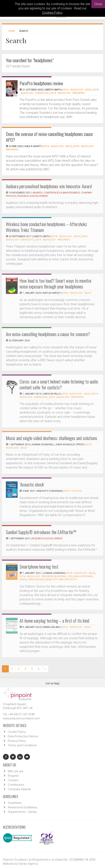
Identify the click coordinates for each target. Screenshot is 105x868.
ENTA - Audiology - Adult (77, 90)
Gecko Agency (28, 864)
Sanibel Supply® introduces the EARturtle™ (41, 532)
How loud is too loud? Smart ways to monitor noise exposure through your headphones (56, 283)
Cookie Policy (17, 732)
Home (12, 31)
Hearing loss (64, 576)
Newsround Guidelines (23, 807)
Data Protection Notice (23, 736)
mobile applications (32, 580)
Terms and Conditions (22, 745)
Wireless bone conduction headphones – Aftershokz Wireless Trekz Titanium (46, 227)
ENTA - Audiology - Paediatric (68, 93)
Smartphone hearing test (39, 566)
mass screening (83, 576)
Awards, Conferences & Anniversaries (56, 193)
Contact (13, 780)
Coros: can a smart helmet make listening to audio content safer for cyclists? (59, 384)
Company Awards (19, 789)
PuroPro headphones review (41, 83)
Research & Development (33, 196)
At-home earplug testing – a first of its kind (54, 620)
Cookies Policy (52, 13)
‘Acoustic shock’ (32, 484)
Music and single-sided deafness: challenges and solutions (52, 438)
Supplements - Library (22, 812)
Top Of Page (52, 682)
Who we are (16, 771)
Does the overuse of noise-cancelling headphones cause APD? (49, 137)
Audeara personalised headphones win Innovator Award (49, 186)
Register (13, 776)
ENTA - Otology (73, 491)
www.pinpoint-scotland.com (21, 718)
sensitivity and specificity (61, 580)
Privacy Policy (17, 741)
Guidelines (15, 803)
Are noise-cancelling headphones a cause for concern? (48, 334)
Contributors (16, 785)
